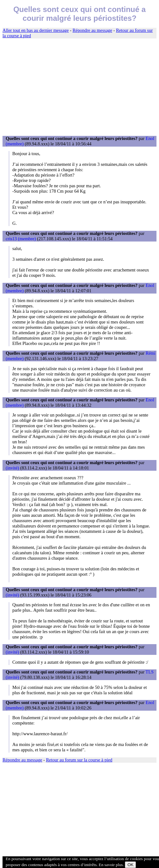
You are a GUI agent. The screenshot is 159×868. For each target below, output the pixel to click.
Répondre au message (92, 30)
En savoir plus (111, 865)
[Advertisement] (79, 87)
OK (130, 865)
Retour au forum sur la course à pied (79, 760)
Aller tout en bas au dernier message (36, 30)
